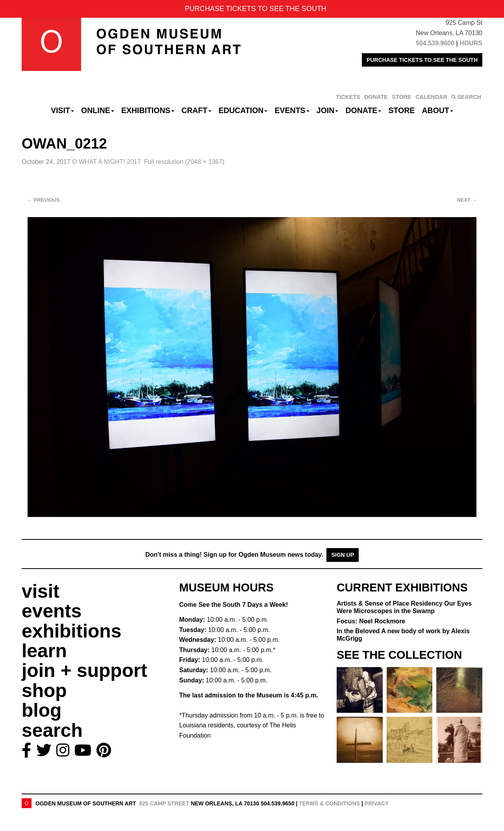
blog (42, 710)
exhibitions (71, 631)
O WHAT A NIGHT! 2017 (107, 162)
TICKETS (348, 97)
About (438, 110)
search (52, 730)
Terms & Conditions (329, 803)
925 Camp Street (164, 803)
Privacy (377, 803)
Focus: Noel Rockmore (371, 621)
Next (467, 200)
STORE (401, 97)
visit (41, 591)
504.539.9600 (435, 43)
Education (243, 110)
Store (402, 110)
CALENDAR (431, 97)
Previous (44, 200)
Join (328, 110)
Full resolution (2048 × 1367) (184, 162)
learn (44, 651)
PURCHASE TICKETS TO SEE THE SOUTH (422, 60)
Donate (363, 110)
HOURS (471, 43)
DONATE (376, 97)
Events (292, 110)
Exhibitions (148, 110)
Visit (62, 110)
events (52, 611)
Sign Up (343, 555)
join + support (84, 670)
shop (44, 691)
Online (98, 110)
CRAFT (196, 110)
